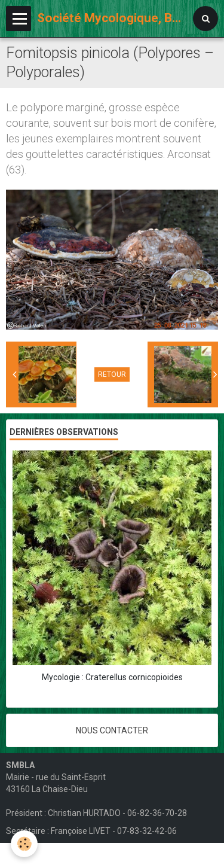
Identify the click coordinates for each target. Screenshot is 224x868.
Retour (112, 374)
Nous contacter (112, 730)
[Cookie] (24, 844)
